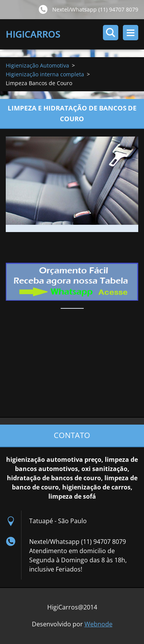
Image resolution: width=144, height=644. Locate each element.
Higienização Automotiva (37, 65)
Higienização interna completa (45, 74)
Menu (131, 33)
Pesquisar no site (111, 33)
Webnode (98, 624)
